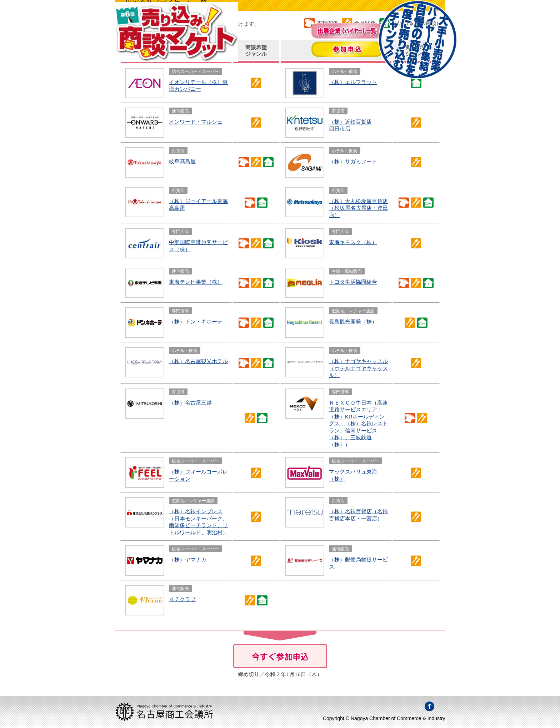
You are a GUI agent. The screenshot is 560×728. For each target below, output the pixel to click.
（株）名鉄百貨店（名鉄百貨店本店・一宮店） (358, 515)
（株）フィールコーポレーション (198, 475)
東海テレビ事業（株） (196, 282)
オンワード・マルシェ (196, 122)
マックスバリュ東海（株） (353, 475)
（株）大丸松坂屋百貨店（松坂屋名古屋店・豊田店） (358, 208)
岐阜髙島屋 (182, 161)
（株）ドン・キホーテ (196, 321)
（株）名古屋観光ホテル (198, 361)
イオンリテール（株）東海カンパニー (198, 86)
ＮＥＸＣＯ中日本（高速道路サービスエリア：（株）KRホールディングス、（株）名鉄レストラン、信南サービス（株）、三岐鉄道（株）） (358, 424)
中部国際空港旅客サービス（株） (198, 246)
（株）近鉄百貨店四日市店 (350, 125)
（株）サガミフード (353, 161)
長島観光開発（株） (353, 321)
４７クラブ (182, 599)
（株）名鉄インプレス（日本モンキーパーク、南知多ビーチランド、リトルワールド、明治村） (198, 522)
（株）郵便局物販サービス (358, 563)
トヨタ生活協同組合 (353, 282)
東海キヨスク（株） (353, 242)
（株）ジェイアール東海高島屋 (198, 205)
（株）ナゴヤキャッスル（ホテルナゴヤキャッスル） (358, 368)
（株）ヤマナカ (188, 559)
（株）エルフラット (353, 82)
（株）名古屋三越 (190, 403)
